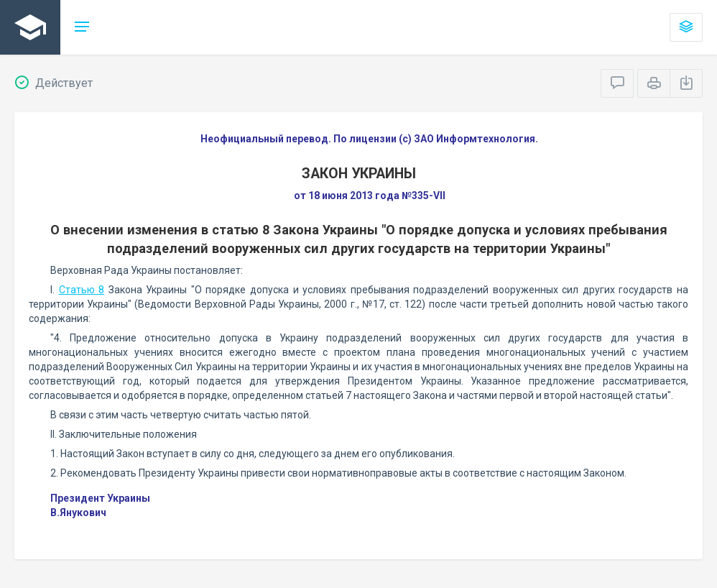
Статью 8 (82, 290)
